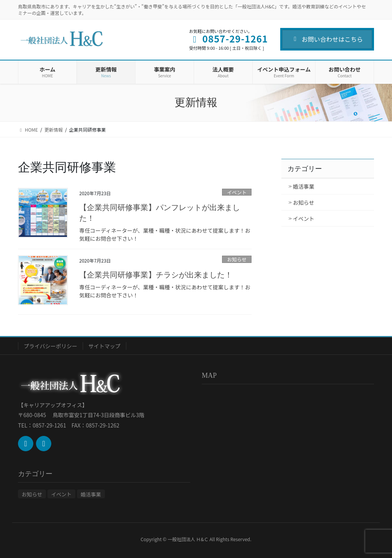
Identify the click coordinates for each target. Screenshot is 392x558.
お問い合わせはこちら (327, 39)
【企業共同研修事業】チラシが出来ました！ (156, 275)
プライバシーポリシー (51, 346)
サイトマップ (105, 346)
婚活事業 (304, 186)
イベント (237, 192)
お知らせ (237, 259)
